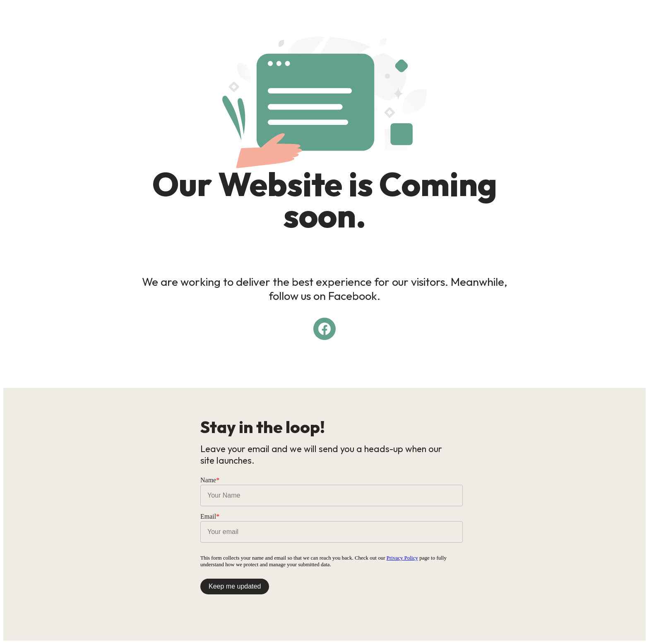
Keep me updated (235, 586)
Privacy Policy (402, 558)
